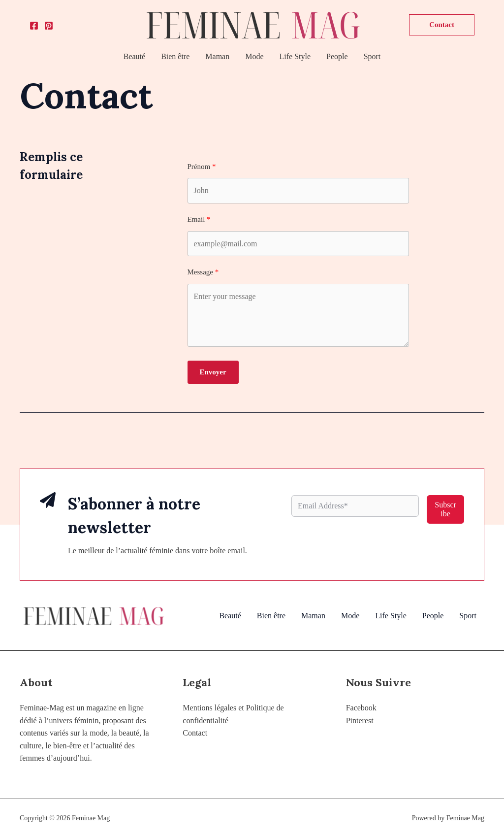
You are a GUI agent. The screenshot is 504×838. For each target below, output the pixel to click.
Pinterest (360, 721)
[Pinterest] (49, 26)
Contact (195, 733)
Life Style (295, 56)
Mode (254, 56)
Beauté (134, 56)
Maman (217, 56)
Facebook (361, 708)
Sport (372, 56)
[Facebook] (34, 26)
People (337, 56)
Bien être (175, 56)
